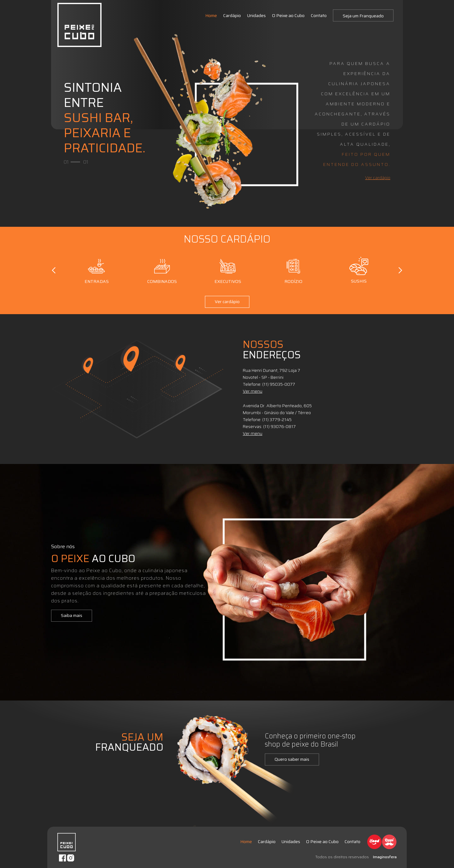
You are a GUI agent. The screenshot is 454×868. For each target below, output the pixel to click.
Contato (319, 15)
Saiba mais (72, 615)
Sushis (359, 270)
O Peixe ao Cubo (288, 15)
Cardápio (232, 15)
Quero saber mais (292, 759)
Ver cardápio (378, 178)
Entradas (97, 270)
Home (211, 15)
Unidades (256, 15)
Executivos (228, 270)
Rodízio (293, 270)
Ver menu (253, 391)
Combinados (162, 270)
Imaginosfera (385, 857)
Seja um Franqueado (363, 16)
